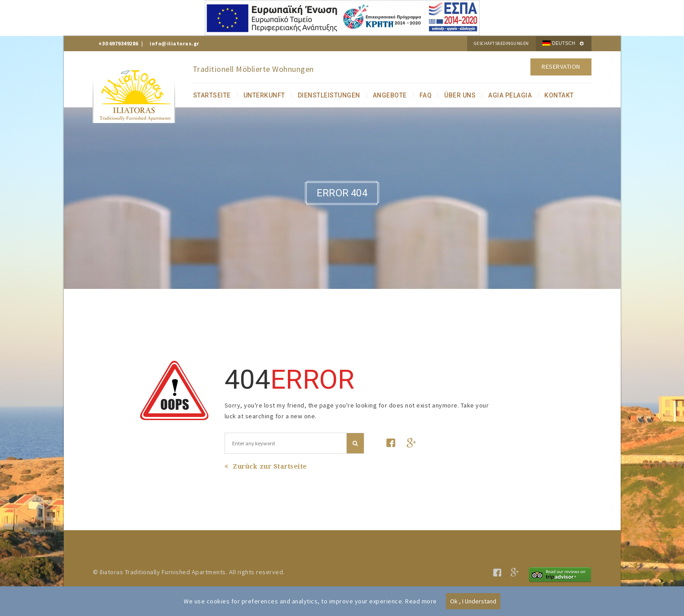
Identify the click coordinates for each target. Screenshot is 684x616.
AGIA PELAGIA (510, 95)
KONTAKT (559, 95)
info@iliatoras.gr (174, 43)
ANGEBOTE (390, 95)
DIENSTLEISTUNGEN (329, 95)
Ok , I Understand (473, 601)
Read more (421, 601)
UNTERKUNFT (264, 95)
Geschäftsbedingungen (501, 43)
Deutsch (559, 43)
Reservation (561, 66)
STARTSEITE (212, 95)
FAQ (426, 95)
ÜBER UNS (460, 95)
